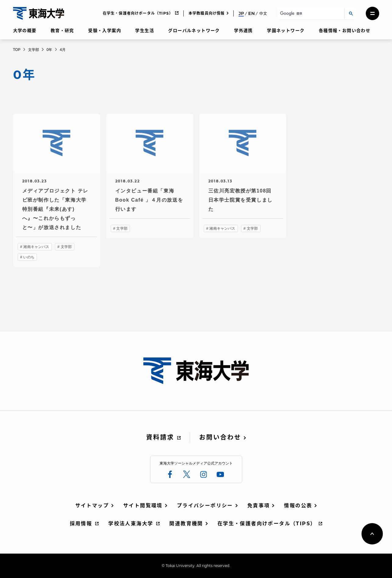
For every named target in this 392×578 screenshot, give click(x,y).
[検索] (310, 14)
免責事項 (259, 506)
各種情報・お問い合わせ (345, 31)
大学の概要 (25, 31)
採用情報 (81, 524)
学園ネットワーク (286, 31)
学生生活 (145, 31)
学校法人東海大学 (131, 524)
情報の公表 (298, 506)
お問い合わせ (220, 437)
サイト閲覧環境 (143, 506)
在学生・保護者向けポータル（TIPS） (138, 13)
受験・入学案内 (105, 31)
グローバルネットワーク (194, 31)
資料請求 (160, 437)
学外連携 (243, 31)
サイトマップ (92, 506)
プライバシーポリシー (205, 506)
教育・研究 (62, 31)
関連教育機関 (186, 524)
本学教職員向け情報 (207, 13)
